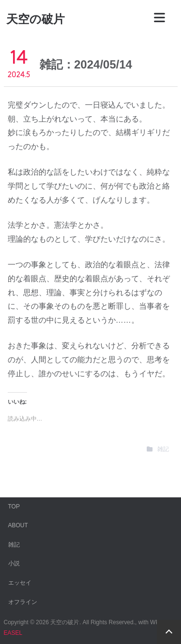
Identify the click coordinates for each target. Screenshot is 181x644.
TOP (14, 507)
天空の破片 (35, 19)
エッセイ (20, 583)
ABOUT (18, 525)
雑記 (163, 449)
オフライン (23, 602)
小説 (14, 563)
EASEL (13, 633)
